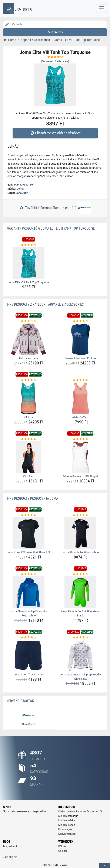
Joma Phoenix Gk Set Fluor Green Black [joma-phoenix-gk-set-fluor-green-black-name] (80, 614)
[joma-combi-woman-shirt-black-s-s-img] (29, 533)
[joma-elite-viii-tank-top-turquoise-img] (29, 263)
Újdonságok (65, 829)
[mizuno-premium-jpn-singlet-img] (81, 457)
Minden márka (67, 820)
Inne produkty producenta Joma (32, 499)
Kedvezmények (67, 834)
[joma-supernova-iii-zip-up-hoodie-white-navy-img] (81, 655)
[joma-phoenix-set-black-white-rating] (81, 515)
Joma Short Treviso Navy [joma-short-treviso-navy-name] (29, 674)
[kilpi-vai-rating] (29, 380)
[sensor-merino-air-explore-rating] (81, 321)
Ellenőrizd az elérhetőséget (55, 133)
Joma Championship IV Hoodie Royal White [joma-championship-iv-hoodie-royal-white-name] (29, 614)
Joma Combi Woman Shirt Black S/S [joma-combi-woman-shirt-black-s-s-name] (29, 552)
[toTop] (105, 866)
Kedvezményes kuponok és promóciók (80, 812)
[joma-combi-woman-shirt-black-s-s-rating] (29, 515)
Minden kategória (68, 816)
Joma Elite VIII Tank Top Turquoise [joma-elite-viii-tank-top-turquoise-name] (29, 282)
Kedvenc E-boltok (20, 701)
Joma (20, 189)
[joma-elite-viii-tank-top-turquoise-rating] (29, 245)
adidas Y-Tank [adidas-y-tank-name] (80, 417)
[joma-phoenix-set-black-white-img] (81, 533)
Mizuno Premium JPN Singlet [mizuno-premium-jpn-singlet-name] (80, 476)
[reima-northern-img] (29, 339)
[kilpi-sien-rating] (29, 439)
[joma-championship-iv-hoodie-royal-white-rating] (29, 574)
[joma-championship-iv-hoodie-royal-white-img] (29, 592)
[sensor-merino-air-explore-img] (81, 339)
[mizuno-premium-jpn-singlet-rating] (81, 439)
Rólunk (62, 846)
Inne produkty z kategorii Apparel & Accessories (45, 304)
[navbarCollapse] (101, 9)
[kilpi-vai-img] (29, 398)
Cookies (63, 851)
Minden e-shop (67, 825)
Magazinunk (10, 846)
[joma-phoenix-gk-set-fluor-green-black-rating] (81, 574)
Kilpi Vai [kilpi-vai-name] (29, 417)
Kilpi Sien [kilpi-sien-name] (29, 476)
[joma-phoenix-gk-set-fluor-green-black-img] (81, 592)
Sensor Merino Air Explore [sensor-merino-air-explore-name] (80, 358)
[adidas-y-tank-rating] (81, 380)
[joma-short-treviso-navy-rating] (29, 638)
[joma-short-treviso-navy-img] (29, 655)
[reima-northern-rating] (29, 321)
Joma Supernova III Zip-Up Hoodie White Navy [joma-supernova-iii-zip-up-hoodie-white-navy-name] (80, 677)
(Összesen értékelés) (55, 61)
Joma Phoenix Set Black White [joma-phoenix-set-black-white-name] (80, 552)
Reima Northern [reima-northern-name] (29, 358)
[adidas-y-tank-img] (81, 398)
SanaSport (22, 193)
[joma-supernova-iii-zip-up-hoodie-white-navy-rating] (81, 638)
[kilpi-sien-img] (29, 457)
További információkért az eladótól (55, 208)
